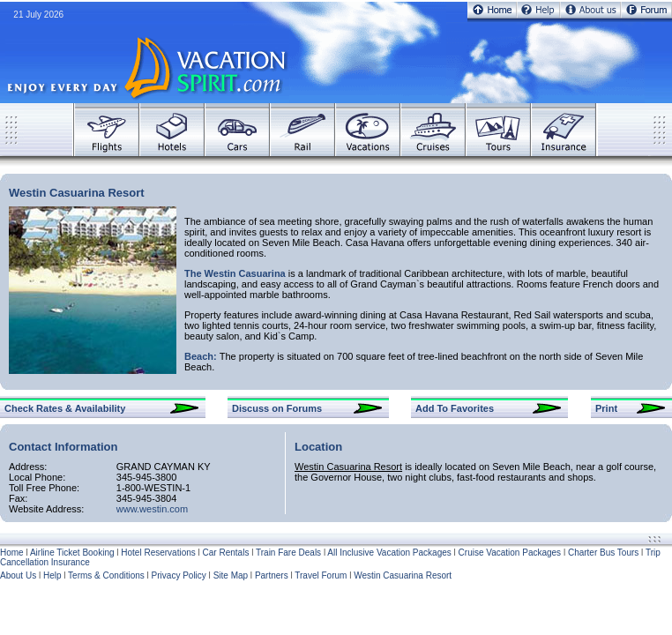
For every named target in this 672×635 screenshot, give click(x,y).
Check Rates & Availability (65, 408)
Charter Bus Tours (603, 553)
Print (606, 408)
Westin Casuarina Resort (403, 575)
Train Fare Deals (288, 553)
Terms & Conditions (106, 575)
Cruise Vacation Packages (510, 553)
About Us (18, 575)
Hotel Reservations (158, 553)
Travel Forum (321, 575)
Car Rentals (226, 553)
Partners (272, 575)
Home (12, 553)
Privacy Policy (179, 575)
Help (52, 575)
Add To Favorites (455, 408)
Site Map (231, 575)
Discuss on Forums (277, 408)
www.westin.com (152, 509)
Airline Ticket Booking (72, 553)
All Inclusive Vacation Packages (389, 553)
